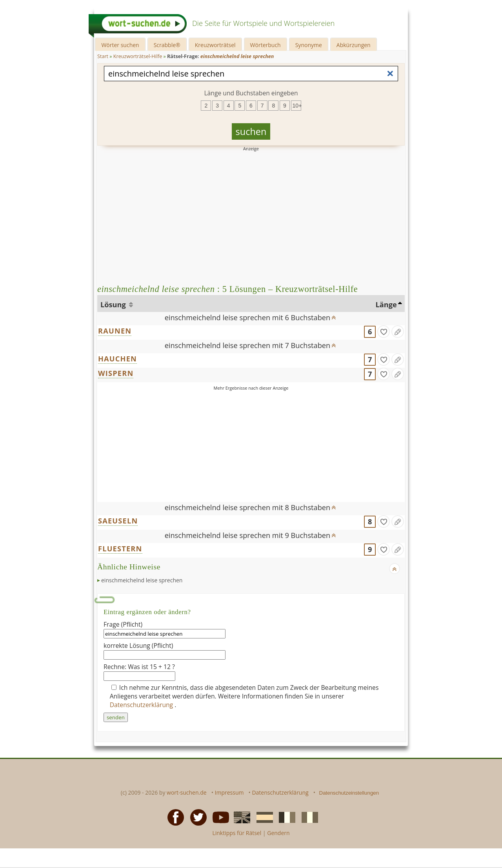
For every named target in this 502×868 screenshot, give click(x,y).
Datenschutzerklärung (142, 705)
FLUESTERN (120, 549)
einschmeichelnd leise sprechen (142, 580)
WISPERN (116, 373)
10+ (297, 106)
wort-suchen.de (187, 792)
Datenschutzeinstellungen (349, 793)
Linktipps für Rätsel (237, 833)
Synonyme (309, 45)
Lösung (114, 305)
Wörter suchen (120, 45)
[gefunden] (384, 332)
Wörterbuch (266, 45)
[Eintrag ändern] (398, 332)
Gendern (278, 833)
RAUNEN (115, 331)
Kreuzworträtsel (215, 45)
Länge (386, 305)
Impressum (229, 792)
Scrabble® (167, 45)
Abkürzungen (354, 45)
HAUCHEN (117, 359)
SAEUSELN (118, 521)
